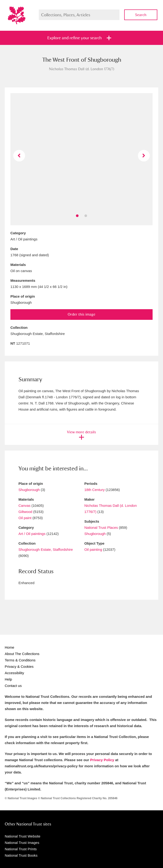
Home (9, 647)
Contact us (13, 686)
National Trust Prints (21, 849)
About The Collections (22, 654)
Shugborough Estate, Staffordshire (46, 549)
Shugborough (29, 490)
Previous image (19, 156)
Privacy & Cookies (19, 666)
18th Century (95, 490)
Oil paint (25, 518)
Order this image (81, 314)
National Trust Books (21, 855)
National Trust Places (101, 527)
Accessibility (14, 673)
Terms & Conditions (20, 660)
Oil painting (93, 549)
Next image (144, 156)
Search (141, 15)
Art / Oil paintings (32, 534)
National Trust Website (23, 836)
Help (8, 679)
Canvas (24, 506)
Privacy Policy (102, 760)
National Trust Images (22, 843)
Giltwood (25, 512)
